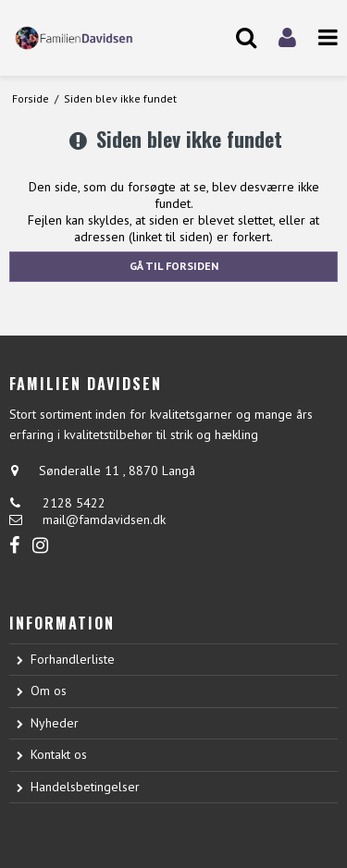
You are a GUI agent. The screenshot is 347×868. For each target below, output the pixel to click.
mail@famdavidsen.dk (104, 520)
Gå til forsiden (174, 266)
